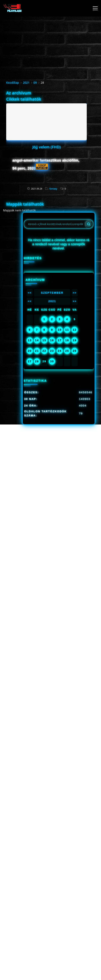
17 (60, 340)
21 (37, 351)
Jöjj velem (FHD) (47, 147)
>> (75, 293)
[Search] (89, 224)
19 (75, 340)
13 (30, 340)
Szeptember (52, 293)
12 (75, 330)
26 (75, 351)
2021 (26, 83)
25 (67, 351)
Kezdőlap (13, 83)
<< (30, 293)
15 (44, 340)
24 (60, 351)
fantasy (53, 189)
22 (44, 351)
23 (52, 351)
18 (67, 340)
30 (52, 361)
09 (35, 83)
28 (37, 361)
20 (30, 351)
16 (52, 340)
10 (60, 330)
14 (37, 340)
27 (30, 361)
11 (67, 330)
